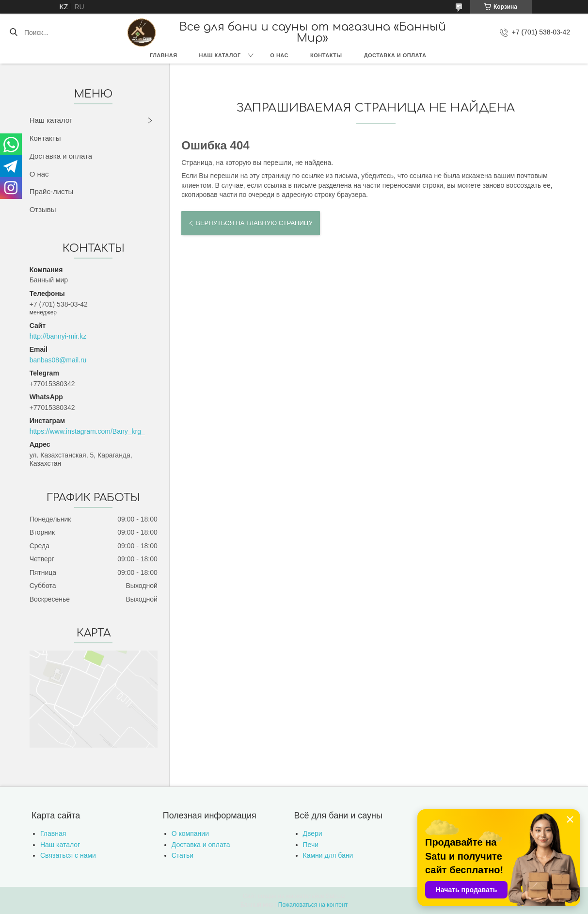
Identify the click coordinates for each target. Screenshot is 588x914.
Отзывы (43, 209)
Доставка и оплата (395, 55)
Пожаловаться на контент (313, 905)
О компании (190, 833)
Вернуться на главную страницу (254, 223)
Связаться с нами (68, 855)
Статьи (183, 855)
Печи (311, 845)
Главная (164, 55)
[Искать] (13, 33)
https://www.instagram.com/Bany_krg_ (87, 431)
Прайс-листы (52, 191)
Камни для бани (328, 855)
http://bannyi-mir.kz (58, 336)
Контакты (326, 55)
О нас (279, 55)
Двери (313, 833)
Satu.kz (335, 896)
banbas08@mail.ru (58, 360)
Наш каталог (220, 55)
